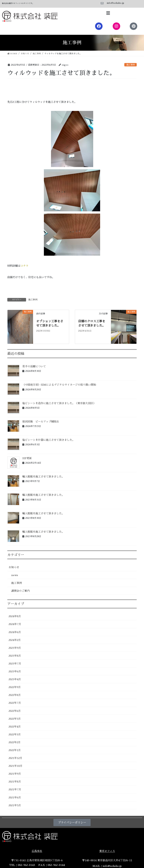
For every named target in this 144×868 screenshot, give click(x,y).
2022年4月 (15, 727)
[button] (108, 13)
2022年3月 (15, 734)
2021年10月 (16, 766)
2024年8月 (15, 616)
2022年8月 (15, 695)
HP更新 (27, 458)
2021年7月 (15, 789)
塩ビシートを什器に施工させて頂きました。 (49, 440)
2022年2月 (15, 742)
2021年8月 (15, 782)
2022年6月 (15, 711)
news (15, 575)
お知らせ (14, 567)
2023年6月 (15, 671)
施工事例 (130, 65)
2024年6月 (15, 632)
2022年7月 (15, 703)
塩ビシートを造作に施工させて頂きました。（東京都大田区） (59, 403)
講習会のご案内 (20, 591)
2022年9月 (15, 687)
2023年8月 (15, 656)
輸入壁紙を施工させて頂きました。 (43, 477)
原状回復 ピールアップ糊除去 (41, 422)
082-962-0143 (26, 865)
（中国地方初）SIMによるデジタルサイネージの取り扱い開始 (59, 385)
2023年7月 (15, 664)
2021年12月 (15, 758)
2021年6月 (15, 797)
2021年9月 (15, 774)
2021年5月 (15, 805)
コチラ (24, 266)
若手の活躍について (34, 366)
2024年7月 (15, 624)
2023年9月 (15, 648)
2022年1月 (15, 750)
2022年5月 (15, 719)
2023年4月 (15, 679)
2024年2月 (15, 640)
